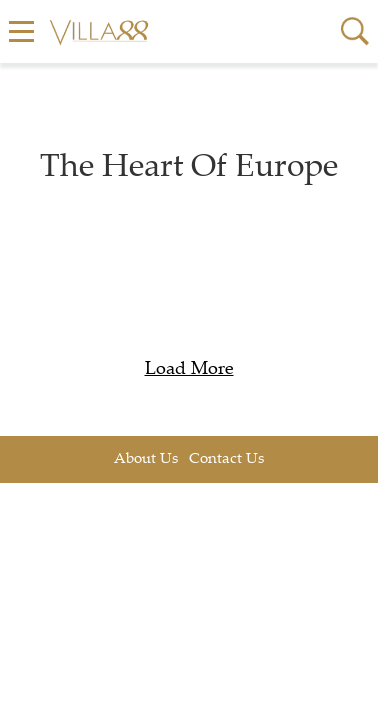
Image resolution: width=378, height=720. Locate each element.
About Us (146, 459)
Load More (189, 370)
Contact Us (226, 459)
